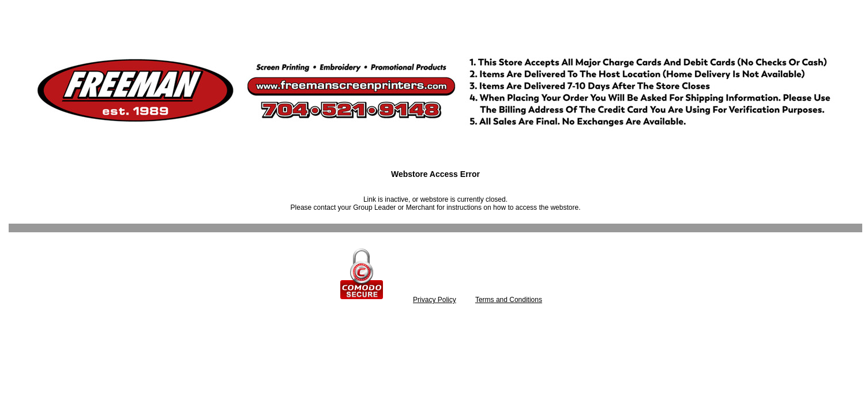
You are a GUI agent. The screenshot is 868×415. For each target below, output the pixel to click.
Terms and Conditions (509, 300)
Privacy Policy (435, 300)
